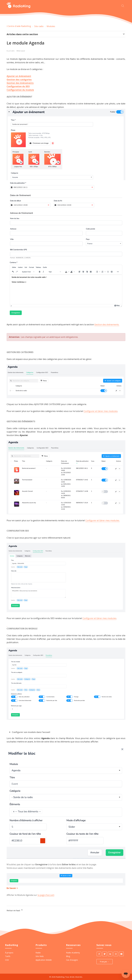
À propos (9, 953)
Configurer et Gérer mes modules (101, 411)
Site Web (40, 956)
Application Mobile (44, 960)
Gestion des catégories (19, 80)
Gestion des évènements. (107, 324)
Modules (51, 26)
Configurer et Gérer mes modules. (102, 520)
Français (105, 962)
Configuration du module (20, 90)
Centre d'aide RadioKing (19, 26)
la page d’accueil (46, 895)
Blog (68, 956)
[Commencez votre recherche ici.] (123, 6)
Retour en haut (15, 910)
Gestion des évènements (20, 83)
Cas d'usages (72, 960)
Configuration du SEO (18, 86)
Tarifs (8, 956)
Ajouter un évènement (19, 76)
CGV (7, 960)
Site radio (39, 26)
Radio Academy (73, 953)
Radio (38, 953)
